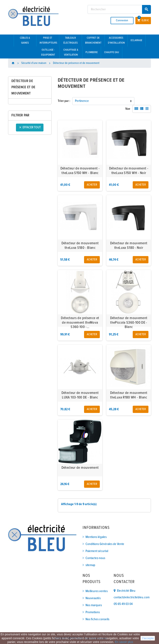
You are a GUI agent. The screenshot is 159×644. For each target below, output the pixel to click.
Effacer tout (30, 127)
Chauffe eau (112, 52)
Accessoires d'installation (116, 40)
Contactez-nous (95, 558)
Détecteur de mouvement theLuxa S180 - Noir (129, 246)
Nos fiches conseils (97, 619)
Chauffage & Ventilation (71, 52)
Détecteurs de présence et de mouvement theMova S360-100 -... (80, 323)
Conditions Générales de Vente (105, 544)
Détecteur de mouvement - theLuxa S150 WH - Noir (129, 171)
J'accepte (148, 638)
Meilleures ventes (97, 591)
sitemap (90, 565)
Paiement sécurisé (97, 551)
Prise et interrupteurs (48, 40)
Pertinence (82, 101)
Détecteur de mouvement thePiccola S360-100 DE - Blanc (129, 323)
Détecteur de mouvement (80, 468)
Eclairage (136, 40)
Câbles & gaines (25, 40)
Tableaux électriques (70, 40)
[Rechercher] (119, 9)
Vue (128, 109)
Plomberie (92, 52)
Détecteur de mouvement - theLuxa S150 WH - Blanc (80, 171)
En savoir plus (124, 642)
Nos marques (94, 605)
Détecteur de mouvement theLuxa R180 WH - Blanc (129, 395)
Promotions (93, 612)
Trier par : (64, 101)
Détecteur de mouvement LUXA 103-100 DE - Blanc (80, 395)
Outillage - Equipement (48, 52)
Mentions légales (96, 537)
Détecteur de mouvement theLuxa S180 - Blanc (80, 246)
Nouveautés (93, 598)
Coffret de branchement (93, 40)
